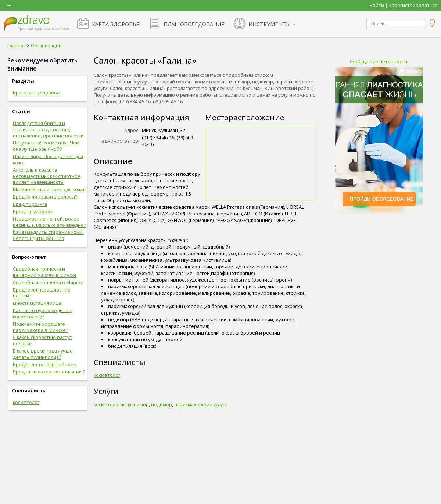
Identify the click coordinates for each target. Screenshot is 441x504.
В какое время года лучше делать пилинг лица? (43, 354)
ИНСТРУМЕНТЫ (270, 24)
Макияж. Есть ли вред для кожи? (50, 189)
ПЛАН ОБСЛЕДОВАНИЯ (194, 24)
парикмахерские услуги (201, 404)
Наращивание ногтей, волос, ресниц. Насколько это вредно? (49, 222)
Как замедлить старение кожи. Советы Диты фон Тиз (48, 235)
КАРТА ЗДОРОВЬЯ (116, 24)
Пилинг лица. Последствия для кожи (48, 159)
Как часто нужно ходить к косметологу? (42, 313)
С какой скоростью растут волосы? (42, 340)
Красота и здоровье (36, 93)
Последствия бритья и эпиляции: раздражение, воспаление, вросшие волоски (48, 129)
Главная (17, 46)
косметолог (26, 402)
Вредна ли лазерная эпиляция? (49, 372)
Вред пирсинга (30, 204)
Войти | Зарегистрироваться (404, 5)
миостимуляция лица (37, 303)
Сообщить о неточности (379, 61)
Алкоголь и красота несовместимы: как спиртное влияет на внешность (47, 176)
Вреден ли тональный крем (45, 364)
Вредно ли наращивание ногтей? (42, 293)
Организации (46, 46)
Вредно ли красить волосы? (45, 197)
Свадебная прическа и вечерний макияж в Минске (45, 272)
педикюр (162, 404)
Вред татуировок (33, 211)
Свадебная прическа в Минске (48, 282)
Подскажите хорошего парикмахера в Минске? (40, 327)
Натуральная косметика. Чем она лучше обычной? (46, 146)
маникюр (138, 404)
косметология (110, 404)
